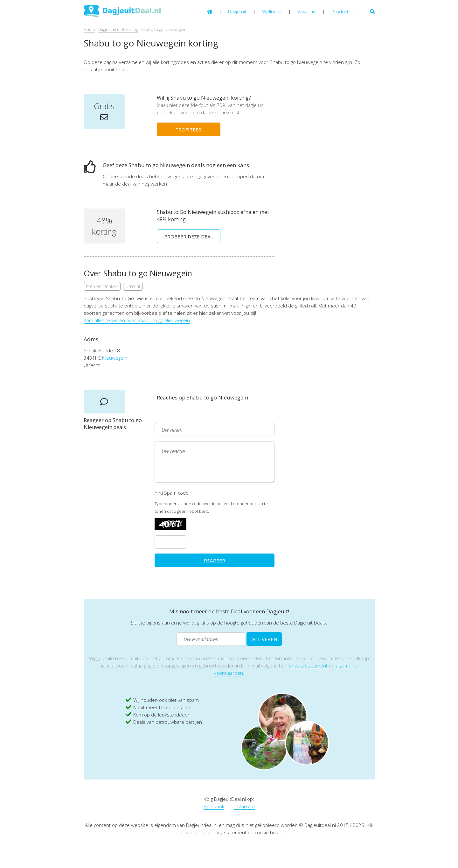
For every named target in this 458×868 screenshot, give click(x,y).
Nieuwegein (115, 358)
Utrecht (133, 286)
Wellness (272, 11)
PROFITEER (188, 130)
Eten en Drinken (102, 286)
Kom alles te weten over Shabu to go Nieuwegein (137, 320)
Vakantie (307, 11)
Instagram (244, 806)
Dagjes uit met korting (118, 29)
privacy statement (308, 666)
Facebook (214, 806)
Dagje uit (237, 11)
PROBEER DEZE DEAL (188, 236)
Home (89, 29)
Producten (343, 11)
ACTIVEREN (264, 639)
